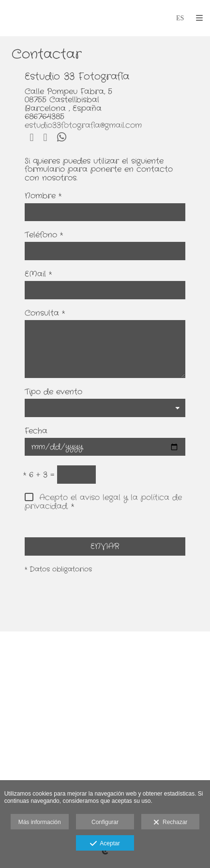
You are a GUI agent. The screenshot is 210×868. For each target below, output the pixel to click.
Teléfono (44, 236)
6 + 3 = (39, 476)
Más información (40, 822)
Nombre (43, 196)
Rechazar (170, 823)
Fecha (36, 432)
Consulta (45, 314)
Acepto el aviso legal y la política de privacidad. (103, 502)
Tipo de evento (53, 392)
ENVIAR (105, 546)
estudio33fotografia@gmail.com (83, 125)
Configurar (105, 822)
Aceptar (105, 844)
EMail (38, 275)
